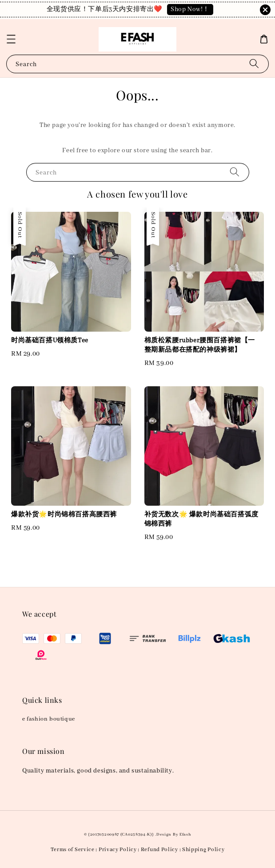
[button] (11, 39)
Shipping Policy (203, 850)
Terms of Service (73, 850)
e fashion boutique (49, 719)
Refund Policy (159, 850)
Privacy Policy (118, 850)
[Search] (254, 64)
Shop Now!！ (190, 9)
